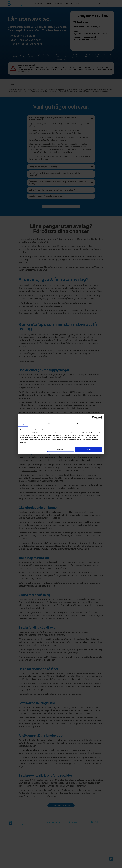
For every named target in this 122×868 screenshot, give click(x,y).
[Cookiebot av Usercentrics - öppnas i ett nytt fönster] (93, 417)
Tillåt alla (88, 449)
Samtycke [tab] (23, 424)
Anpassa (61, 449)
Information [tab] (52, 424)
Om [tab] (78, 424)
